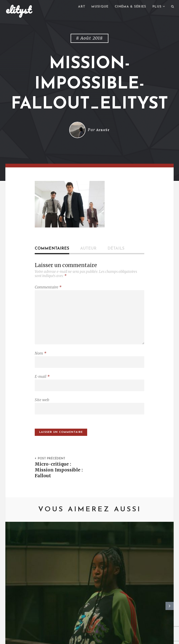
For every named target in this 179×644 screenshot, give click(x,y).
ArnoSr (103, 131)
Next (170, 564)
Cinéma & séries (128, 7)
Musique (95, 7)
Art (76, 7)
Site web (42, 407)
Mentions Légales (74, 638)
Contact (44, 638)
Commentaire (48, 288)
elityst (19, 10)
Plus (156, 7)
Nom (41, 358)
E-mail (42, 382)
